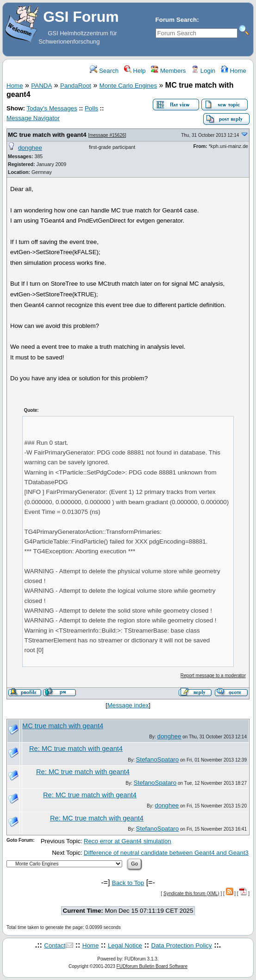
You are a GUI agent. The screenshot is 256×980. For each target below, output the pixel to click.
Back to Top (128, 883)
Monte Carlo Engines (128, 86)
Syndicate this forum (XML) (191, 894)
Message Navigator (33, 118)
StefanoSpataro (158, 759)
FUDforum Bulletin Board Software (152, 966)
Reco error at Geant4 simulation (128, 841)
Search (104, 71)
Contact (55, 945)
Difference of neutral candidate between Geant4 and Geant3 (166, 853)
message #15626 (107, 135)
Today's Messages (52, 108)
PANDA (41, 86)
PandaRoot (76, 86)
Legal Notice (125, 945)
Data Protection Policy (182, 945)
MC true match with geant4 (47, 135)
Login (203, 71)
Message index (128, 705)
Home (234, 71)
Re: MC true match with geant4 (76, 749)
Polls (91, 108)
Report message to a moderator (213, 676)
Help (135, 71)
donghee (30, 148)
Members (168, 71)
